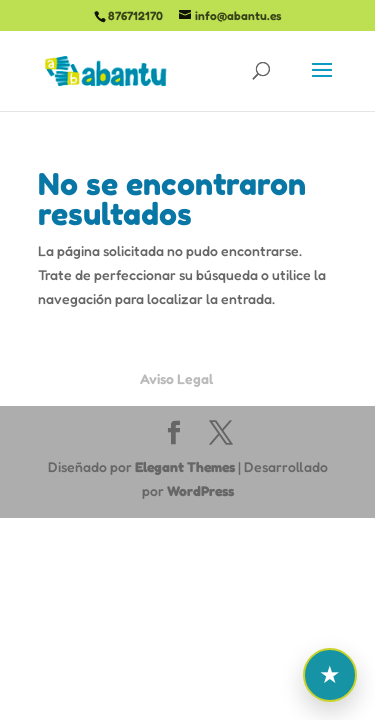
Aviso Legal (176, 378)
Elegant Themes (185, 466)
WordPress (200, 490)
